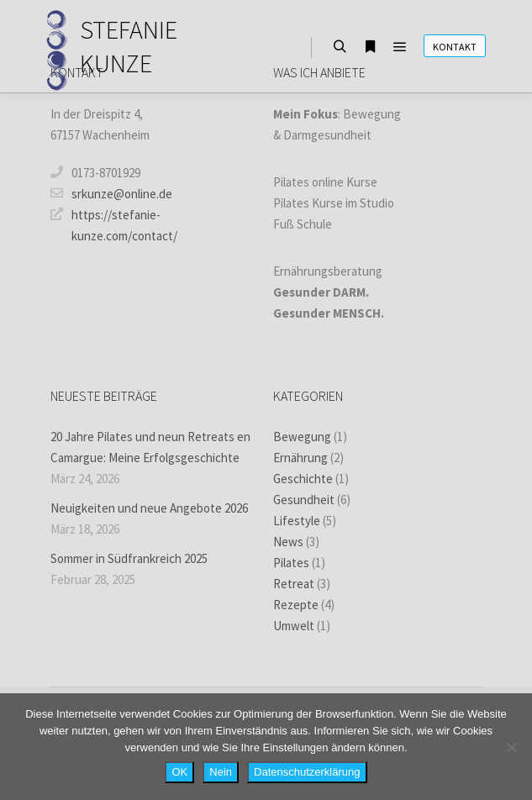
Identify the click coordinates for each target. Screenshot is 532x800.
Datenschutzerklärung (307, 772)
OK (179, 772)
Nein (221, 772)
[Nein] (511, 747)
